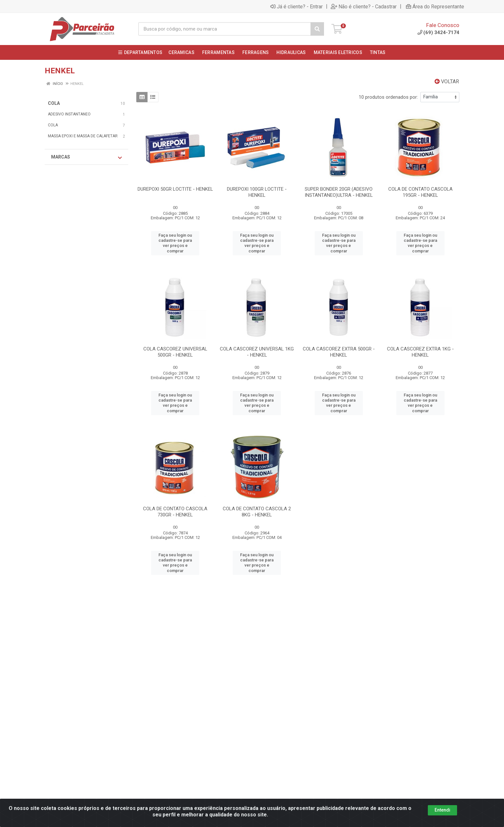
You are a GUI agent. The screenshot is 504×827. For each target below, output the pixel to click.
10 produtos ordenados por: (388, 97)
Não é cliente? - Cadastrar (364, 6)
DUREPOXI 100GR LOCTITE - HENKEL (257, 192)
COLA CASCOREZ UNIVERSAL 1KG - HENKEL (257, 352)
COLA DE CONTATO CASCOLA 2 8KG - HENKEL (257, 512)
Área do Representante (435, 6)
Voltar (447, 82)
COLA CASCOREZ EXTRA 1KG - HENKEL (420, 352)
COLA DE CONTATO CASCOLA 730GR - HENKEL (175, 512)
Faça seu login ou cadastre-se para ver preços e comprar (175, 243)
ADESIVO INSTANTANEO (69, 114)
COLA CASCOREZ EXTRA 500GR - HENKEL (339, 352)
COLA (54, 103)
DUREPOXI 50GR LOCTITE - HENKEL (175, 189)
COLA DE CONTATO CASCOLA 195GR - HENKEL (420, 192)
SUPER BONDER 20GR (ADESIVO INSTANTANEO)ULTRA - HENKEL (339, 192)
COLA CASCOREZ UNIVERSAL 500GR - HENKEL (175, 352)
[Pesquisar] (317, 29)
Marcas (86, 157)
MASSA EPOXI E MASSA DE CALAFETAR (83, 136)
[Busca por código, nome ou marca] (225, 29)
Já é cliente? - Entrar (297, 6)
